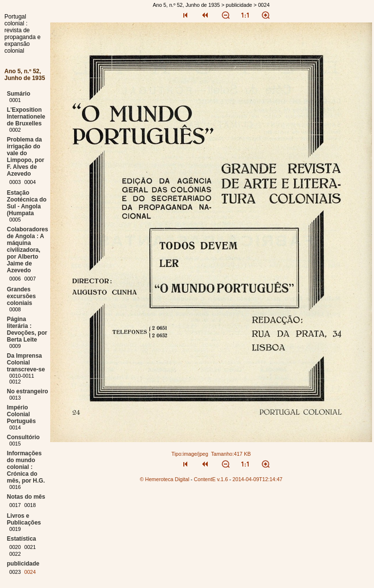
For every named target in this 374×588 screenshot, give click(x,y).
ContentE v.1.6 (211, 479)
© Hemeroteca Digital (165, 479)
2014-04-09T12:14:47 (258, 479)
